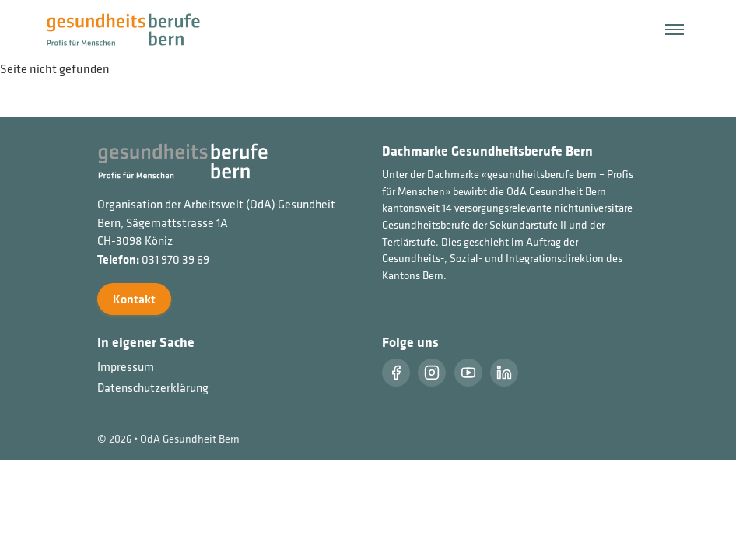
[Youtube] (468, 373)
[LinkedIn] (504, 373)
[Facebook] (396, 373)
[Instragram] (432, 373)
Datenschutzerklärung (153, 388)
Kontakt (134, 299)
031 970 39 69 (175, 259)
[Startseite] (133, 28)
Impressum (126, 367)
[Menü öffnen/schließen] (675, 30)
